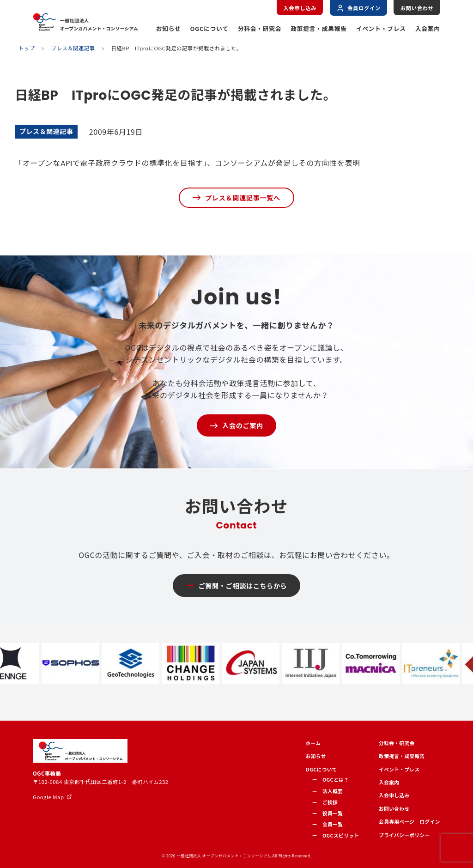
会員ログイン (358, 8)
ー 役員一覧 (328, 813)
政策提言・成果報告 (319, 28)
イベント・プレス (381, 28)
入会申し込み (300, 8)
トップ (27, 48)
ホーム (313, 743)
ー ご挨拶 (325, 802)
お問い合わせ (417, 8)
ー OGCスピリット (336, 835)
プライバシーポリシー (404, 835)
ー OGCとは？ (331, 780)
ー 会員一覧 (328, 824)
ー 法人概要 (328, 791)
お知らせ (169, 28)
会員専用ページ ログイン (409, 822)
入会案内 (428, 28)
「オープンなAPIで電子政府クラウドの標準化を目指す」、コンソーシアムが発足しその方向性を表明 (188, 163)
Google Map (48, 797)
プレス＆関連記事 (73, 48)
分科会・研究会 (260, 28)
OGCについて (209, 28)
